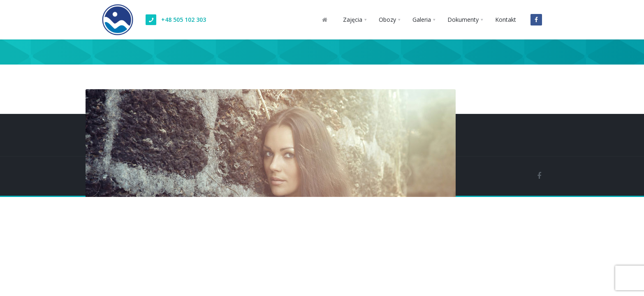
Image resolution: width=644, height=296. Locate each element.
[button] (355, 20)
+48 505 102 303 (184, 20)
